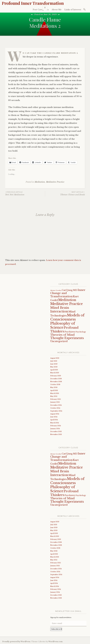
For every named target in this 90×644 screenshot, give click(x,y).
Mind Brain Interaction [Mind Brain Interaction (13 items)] (60, 309)
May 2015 (54, 396)
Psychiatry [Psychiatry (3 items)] (70, 332)
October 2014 (55, 408)
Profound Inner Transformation (33, 3)
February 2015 (56, 399)
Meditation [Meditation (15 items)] (67, 300)
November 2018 (56, 382)
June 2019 (54, 364)
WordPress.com (55, 642)
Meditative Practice (55, 182)
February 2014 (56, 426)
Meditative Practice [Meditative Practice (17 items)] (67, 304)
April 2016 (54, 390)
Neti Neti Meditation (25, 193)
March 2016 (55, 393)
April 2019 (54, 370)
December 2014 (56, 405)
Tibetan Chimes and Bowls (65, 193)
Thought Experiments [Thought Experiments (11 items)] (67, 338)
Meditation (40, 182)
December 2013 (56, 431)
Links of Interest (73, 10)
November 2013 (56, 434)
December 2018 (56, 379)
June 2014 (54, 417)
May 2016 (54, 387)
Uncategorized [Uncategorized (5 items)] (59, 341)
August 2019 (55, 358)
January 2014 (55, 429)
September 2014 (56, 411)
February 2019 (56, 376)
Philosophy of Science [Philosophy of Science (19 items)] (63, 325)
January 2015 (55, 402)
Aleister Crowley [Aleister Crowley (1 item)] (56, 290)
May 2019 (54, 367)
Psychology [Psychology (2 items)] (81, 332)
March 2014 (55, 423)
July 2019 (54, 361)
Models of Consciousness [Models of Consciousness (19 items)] (67, 317)
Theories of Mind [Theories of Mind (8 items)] (62, 335)
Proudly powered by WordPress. (17, 642)
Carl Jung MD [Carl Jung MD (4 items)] (69, 290)
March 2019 (55, 373)
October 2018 (55, 384)
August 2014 (55, 414)
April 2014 (54, 420)
